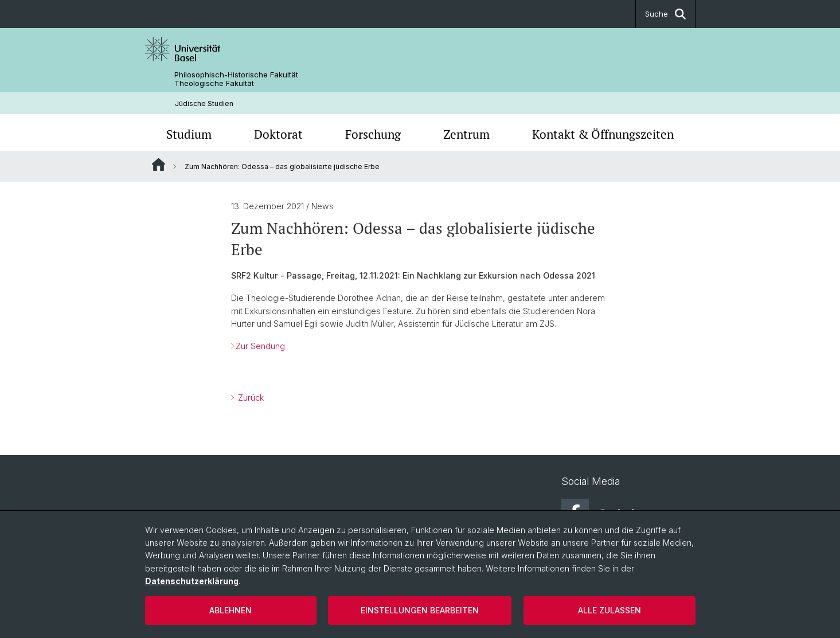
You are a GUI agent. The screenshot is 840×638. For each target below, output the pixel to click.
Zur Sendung (260, 346)
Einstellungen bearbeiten (420, 610)
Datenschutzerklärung (192, 581)
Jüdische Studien (204, 103)
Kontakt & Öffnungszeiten (603, 134)
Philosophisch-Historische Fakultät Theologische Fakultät (236, 79)
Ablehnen (230, 610)
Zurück (250, 398)
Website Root (159, 165)
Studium (189, 134)
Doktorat (278, 134)
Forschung (373, 134)
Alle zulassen (610, 610)
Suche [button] (665, 14)
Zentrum (466, 134)
